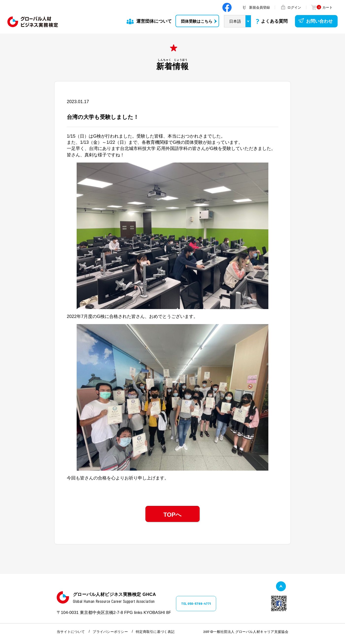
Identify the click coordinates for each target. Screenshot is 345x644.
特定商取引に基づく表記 (155, 632)
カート (324, 7)
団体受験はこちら (197, 21)
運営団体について (154, 21)
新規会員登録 (259, 7)
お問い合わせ (319, 21)
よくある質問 (274, 21)
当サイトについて (71, 632)
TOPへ (172, 515)
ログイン (294, 7)
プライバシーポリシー (110, 632)
